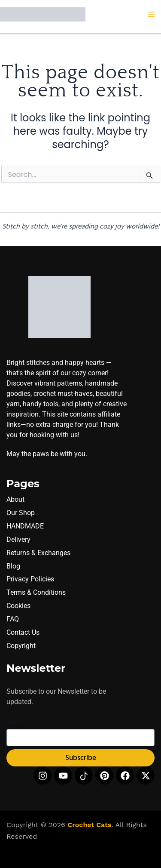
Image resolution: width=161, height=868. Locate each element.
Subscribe (81, 758)
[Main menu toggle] (152, 15)
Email (15, 722)
